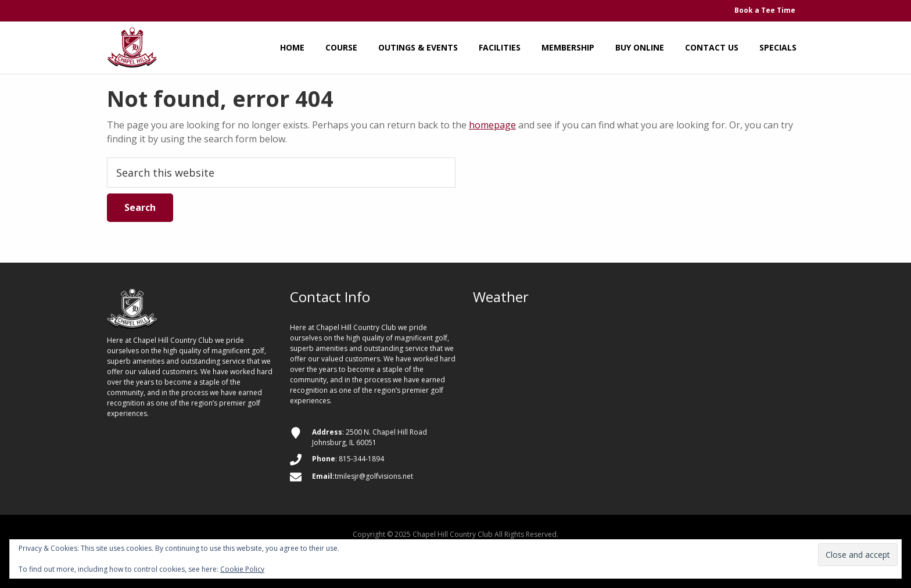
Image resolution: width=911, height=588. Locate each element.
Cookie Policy (242, 569)
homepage (492, 125)
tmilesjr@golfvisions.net (374, 476)
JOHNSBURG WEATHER (639, 366)
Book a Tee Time (765, 10)
